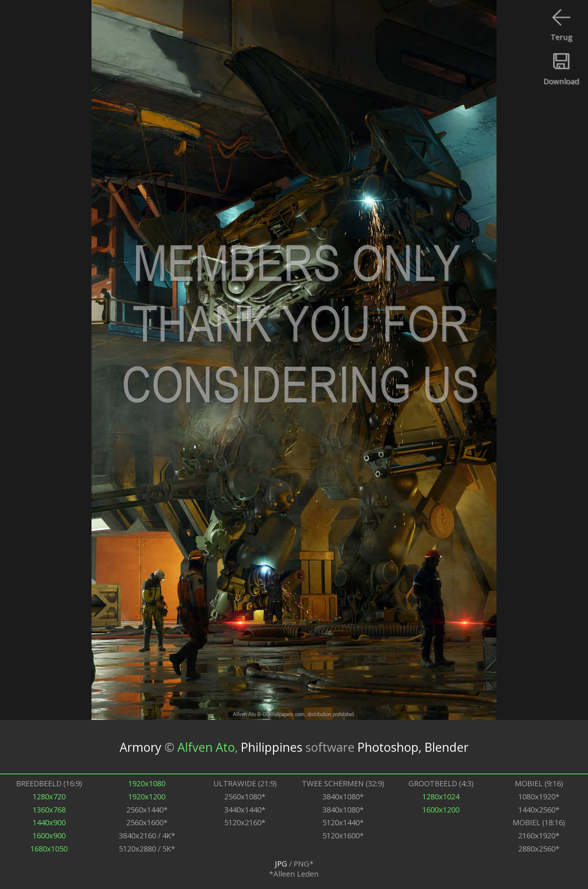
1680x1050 (49, 849)
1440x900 (49, 822)
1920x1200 (147, 797)
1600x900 (49, 836)
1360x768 (49, 810)
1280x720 (49, 797)
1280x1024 (441, 797)
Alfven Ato (206, 747)
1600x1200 (441, 810)
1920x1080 (147, 783)
